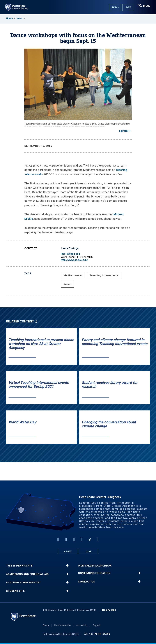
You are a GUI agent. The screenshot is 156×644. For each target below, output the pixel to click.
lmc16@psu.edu (70, 254)
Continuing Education (94, 573)
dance (67, 284)
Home (9, 18)
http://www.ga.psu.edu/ (74, 260)
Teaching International (104, 275)
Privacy (46, 625)
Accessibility (82, 625)
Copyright (97, 625)
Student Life (15, 591)
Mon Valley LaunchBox (95, 566)
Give (128, 7)
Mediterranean (73, 275)
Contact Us (86, 582)
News (20, 18)
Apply (115, 7)
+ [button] (67, 566)
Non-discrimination (63, 625)
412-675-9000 (109, 610)
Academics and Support (24, 583)
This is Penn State (19, 566)
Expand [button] (124, 131)
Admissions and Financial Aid (27, 574)
